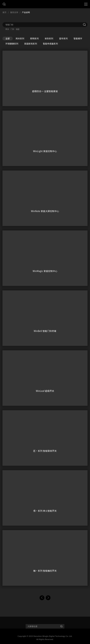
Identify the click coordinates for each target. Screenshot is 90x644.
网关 (7, 29)
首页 (4, 12)
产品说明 (26, 12)
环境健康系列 (12, 44)
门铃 (12, 29)
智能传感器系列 (50, 44)
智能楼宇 (78, 38)
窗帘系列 (63, 38)
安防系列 (49, 38)
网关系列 (20, 38)
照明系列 (34, 38)
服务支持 (14, 12)
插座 (18, 29)
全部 (8, 38)
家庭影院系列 (31, 44)
